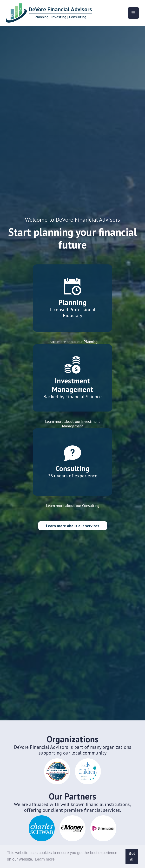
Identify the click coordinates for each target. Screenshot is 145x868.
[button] (133, 13)
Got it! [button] (132, 856)
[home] (48, 13)
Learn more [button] (45, 859)
